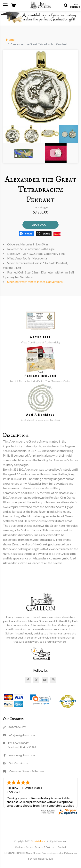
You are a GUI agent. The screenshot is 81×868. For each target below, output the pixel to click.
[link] (40, 700)
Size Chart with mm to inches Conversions (35, 282)
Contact (62, 847)
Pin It (57, 234)
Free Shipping (75, 5)
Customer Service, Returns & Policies (35, 847)
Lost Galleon (39, 841)
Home (10, 39)
